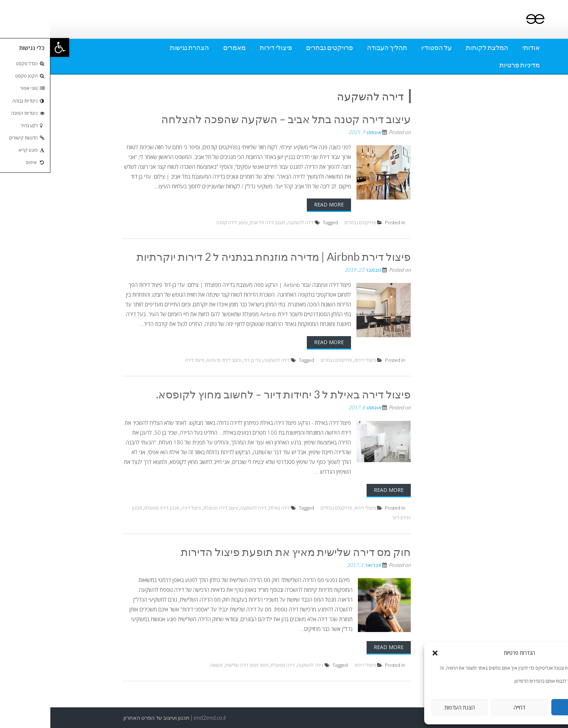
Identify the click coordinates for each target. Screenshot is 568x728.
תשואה (166, 665)
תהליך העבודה (337, 47)
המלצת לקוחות (437, 47)
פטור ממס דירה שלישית (196, 665)
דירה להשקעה (250, 222)
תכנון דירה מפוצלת (111, 508)
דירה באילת (229, 508)
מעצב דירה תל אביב (217, 222)
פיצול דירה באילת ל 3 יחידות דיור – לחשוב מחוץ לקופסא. (233, 394)
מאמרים (184, 47)
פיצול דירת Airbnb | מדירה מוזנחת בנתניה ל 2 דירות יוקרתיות (223, 256)
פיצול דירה (144, 360)
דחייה (469, 707)
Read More (279, 204)
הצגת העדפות (409, 707)
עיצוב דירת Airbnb (174, 360)
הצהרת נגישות (139, 47)
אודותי (481, 47)
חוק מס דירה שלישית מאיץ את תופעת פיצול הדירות (245, 552)
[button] (9, 47)
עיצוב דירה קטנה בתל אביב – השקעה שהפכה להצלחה (236, 119)
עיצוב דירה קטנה (181, 222)
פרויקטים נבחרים (279, 47)
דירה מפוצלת (232, 665)
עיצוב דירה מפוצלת (170, 508)
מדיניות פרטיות (469, 65)
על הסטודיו (386, 47)
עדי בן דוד (202, 360)
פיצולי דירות (225, 47)
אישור (529, 707)
